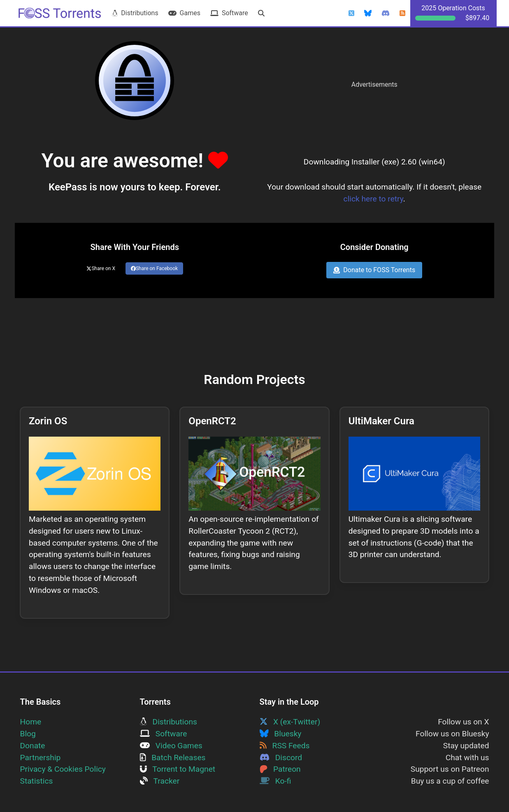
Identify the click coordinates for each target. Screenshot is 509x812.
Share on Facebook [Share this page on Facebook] (154, 268)
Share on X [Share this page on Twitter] (101, 268)
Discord (281, 758)
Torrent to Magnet (178, 769)
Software (229, 13)
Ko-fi (275, 781)
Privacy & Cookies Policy (63, 769)
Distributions (135, 13)
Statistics (37, 781)
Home (31, 722)
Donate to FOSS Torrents (374, 270)
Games (184, 13)
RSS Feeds (285, 746)
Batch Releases (173, 758)
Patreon (280, 769)
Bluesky (281, 734)
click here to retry (373, 199)
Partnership (41, 758)
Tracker (160, 781)
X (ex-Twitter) (290, 722)
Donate (33, 746)
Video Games (171, 746)
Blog (28, 734)
